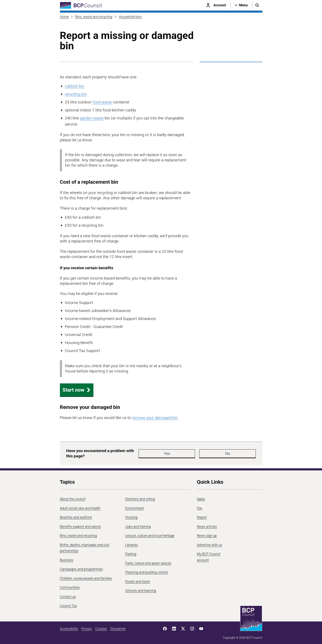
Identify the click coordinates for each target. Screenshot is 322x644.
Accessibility (69, 627)
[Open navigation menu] (241, 5)
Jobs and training (138, 524)
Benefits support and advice (80, 524)
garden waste (92, 118)
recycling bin (76, 94)
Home (64, 17)
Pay (200, 506)
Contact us (68, 595)
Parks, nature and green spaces (148, 561)
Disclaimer (118, 627)
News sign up (207, 534)
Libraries (132, 543)
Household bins (130, 17)
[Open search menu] (257, 5)
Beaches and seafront (76, 515)
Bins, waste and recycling (94, 17)
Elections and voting (140, 497)
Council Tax (68, 604)
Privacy (87, 627)
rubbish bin (75, 86)
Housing (131, 515)
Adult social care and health (80, 506)
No (194, 453)
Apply (201, 497)
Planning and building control (147, 570)
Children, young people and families (86, 576)
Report (202, 515)
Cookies (101, 627)
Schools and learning (141, 589)
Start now (77, 390)
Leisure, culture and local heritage (150, 534)
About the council (73, 497)
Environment (135, 506)
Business (67, 558)
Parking (131, 552)
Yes (168, 453)
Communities (70, 586)
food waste (102, 102)
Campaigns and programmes (81, 567)
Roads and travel (138, 579)
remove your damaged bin (155, 418)
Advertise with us (210, 543)
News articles (207, 524)
